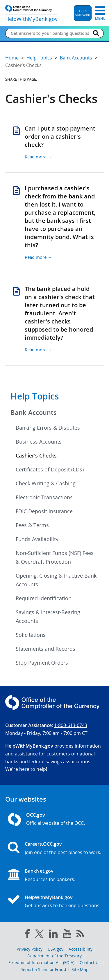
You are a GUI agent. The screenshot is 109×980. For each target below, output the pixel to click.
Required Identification (44, 598)
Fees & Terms (32, 525)
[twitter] (39, 935)
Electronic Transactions (44, 497)
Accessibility (81, 949)
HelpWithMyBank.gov (49, 897)
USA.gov (56, 949)
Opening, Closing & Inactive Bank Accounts (56, 580)
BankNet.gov (39, 871)
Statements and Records (45, 649)
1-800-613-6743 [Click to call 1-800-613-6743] (71, 725)
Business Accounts (39, 442)
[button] (83, 13)
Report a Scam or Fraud (43, 969)
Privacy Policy (30, 949)
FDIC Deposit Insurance (44, 511)
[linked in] (53, 935)
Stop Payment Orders (42, 663)
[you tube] (67, 935)
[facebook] (27, 935)
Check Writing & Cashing (46, 483)
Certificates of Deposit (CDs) (50, 469)
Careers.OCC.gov (43, 844)
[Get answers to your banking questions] (50, 33)
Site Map (80, 969)
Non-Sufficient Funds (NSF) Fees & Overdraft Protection (55, 557)
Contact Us (90, 962)
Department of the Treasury (54, 956)
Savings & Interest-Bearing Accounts (48, 616)
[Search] (96, 33)
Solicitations (31, 635)
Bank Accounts (34, 413)
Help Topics (35, 396)
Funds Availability (37, 539)
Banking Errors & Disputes (48, 428)
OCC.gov (36, 815)
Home (12, 58)
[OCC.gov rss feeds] (80, 935)
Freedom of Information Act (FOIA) (41, 962)
